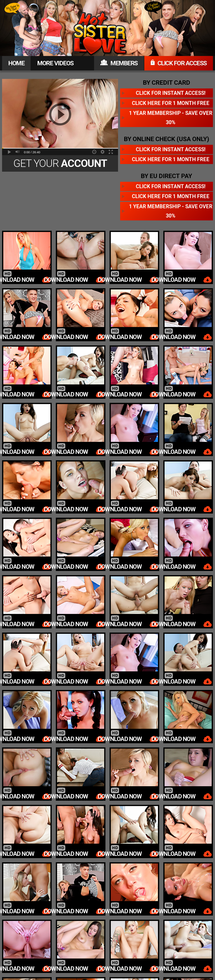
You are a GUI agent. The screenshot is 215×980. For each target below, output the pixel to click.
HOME (16, 63)
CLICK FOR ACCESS (179, 63)
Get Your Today (60, 165)
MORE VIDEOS (55, 63)
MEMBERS (119, 63)
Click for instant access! (171, 93)
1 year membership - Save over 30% (171, 118)
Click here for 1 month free (171, 103)
